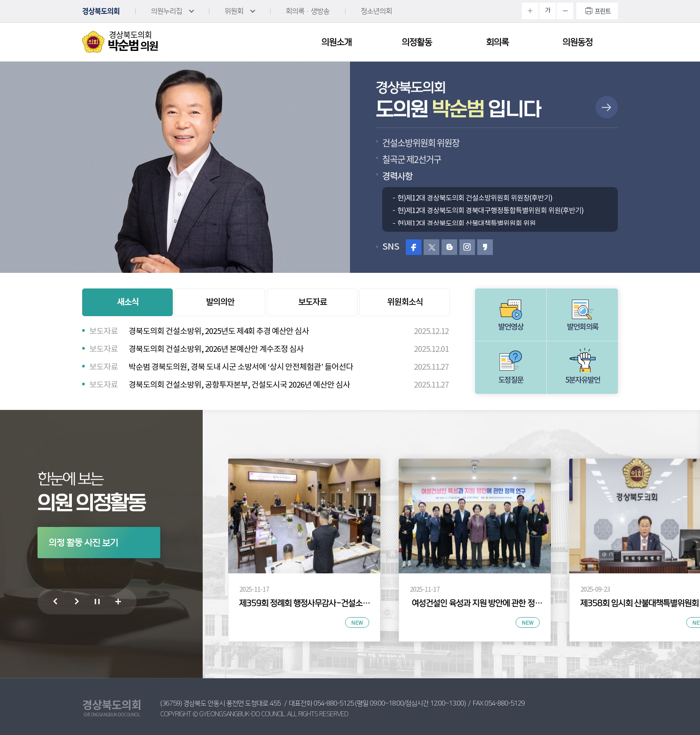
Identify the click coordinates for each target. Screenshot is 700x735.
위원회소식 (405, 302)
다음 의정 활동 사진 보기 (76, 603)
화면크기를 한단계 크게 (530, 11)
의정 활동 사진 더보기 (118, 604)
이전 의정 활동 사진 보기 (55, 603)
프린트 (603, 11)
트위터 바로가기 (431, 247)
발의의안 (220, 302)
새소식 (128, 302)
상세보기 (607, 107)
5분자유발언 (583, 380)
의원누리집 (167, 11)
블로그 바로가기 (449, 247)
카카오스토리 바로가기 (485, 247)
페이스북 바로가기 (414, 247)
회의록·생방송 (308, 11)
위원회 (234, 11)
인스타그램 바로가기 (467, 247)
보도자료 (312, 302)
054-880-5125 (333, 704)
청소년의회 (376, 11)
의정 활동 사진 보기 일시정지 (97, 603)
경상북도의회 (101, 11)
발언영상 (511, 327)
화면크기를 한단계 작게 (565, 11)
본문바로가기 (0, 0)
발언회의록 (583, 327)
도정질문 (511, 380)
